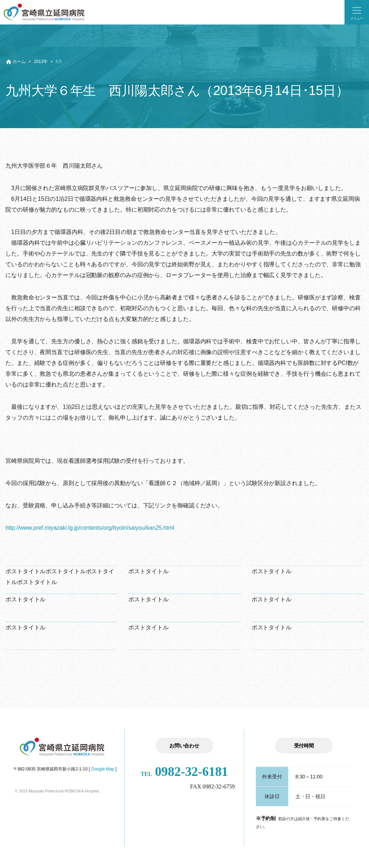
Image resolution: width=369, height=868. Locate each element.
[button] (357, 12)
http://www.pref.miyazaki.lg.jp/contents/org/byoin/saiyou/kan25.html (90, 528)
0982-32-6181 (184, 772)
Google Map (103, 769)
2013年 (41, 62)
